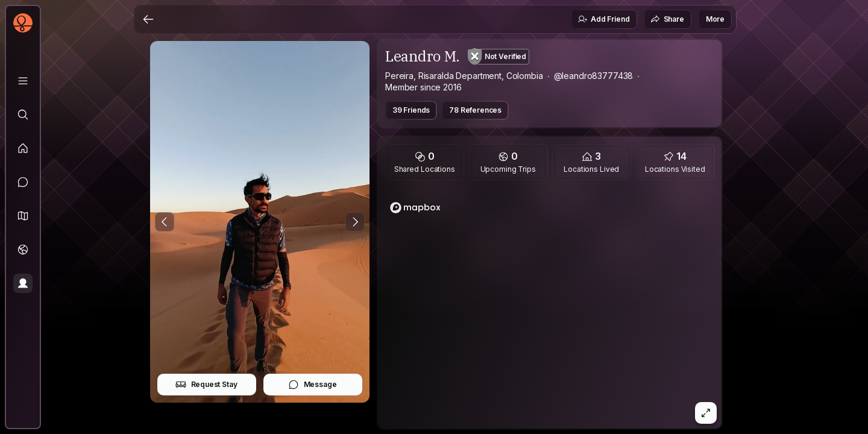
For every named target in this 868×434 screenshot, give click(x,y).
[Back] (148, 19)
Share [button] (667, 19)
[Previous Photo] (165, 222)
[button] (23, 216)
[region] (550, 308)
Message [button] (313, 385)
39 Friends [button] (411, 110)
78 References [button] (475, 110)
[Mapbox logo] (415, 208)
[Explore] (23, 115)
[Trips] (23, 250)
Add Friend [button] (603, 19)
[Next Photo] (355, 222)
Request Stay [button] (206, 385)
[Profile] (23, 283)
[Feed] (23, 148)
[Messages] (23, 182)
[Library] (23, 81)
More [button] (715, 19)
